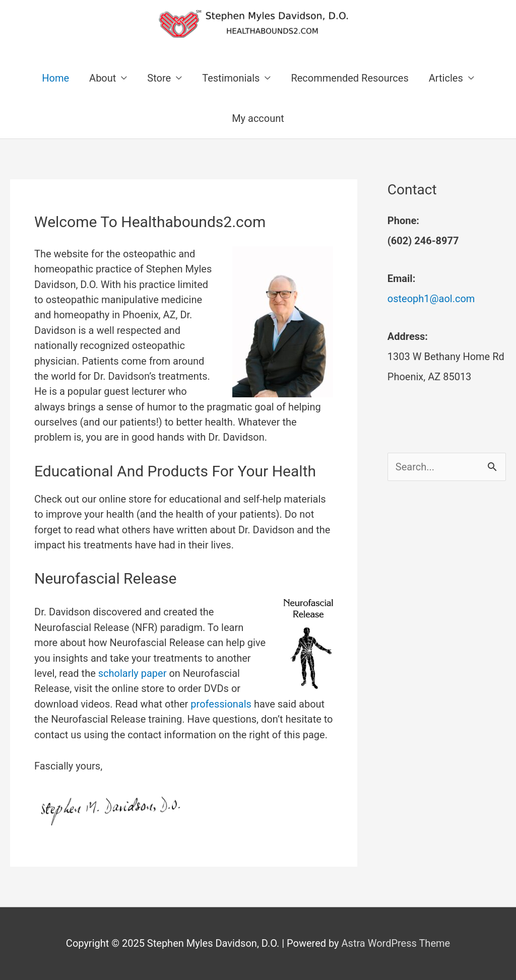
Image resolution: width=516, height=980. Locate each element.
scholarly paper (133, 673)
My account (258, 118)
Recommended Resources (349, 78)
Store (159, 78)
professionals (221, 704)
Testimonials (231, 78)
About (103, 78)
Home (55, 78)
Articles (446, 78)
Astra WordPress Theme (396, 943)
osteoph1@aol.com (431, 299)
